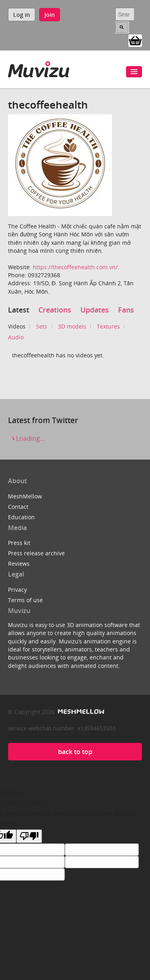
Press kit (19, 543)
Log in (22, 15)
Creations (55, 310)
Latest (19, 310)
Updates (95, 310)
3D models (72, 326)
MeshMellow (25, 496)
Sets (42, 326)
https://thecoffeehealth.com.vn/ (75, 267)
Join (50, 15)
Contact (18, 507)
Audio (16, 337)
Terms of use (25, 600)
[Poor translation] (29, 836)
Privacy (17, 590)
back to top (75, 752)
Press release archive (36, 553)
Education (21, 517)
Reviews (19, 564)
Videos (17, 326)
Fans (126, 310)
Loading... (26, 438)
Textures (108, 326)
